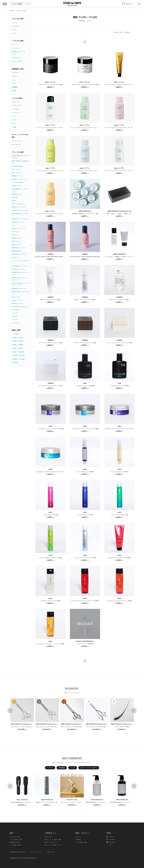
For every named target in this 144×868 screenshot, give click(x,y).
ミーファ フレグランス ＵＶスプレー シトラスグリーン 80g (54, 171)
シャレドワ (15, 320)
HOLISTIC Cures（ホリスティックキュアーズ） (20, 279)
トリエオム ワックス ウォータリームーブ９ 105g (120, 429)
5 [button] (77, 735)
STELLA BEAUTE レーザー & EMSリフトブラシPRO (29, 802)
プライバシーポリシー (36, 852)
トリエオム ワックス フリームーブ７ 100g (85, 429)
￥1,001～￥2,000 (21, 11)
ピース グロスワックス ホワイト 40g (50, 386)
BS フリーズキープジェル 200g (51, 300)
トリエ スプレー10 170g (51, 515)
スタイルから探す (18, 19)
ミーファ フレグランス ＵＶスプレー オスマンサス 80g (53, 214)
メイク (73, 768)
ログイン (78, 837)
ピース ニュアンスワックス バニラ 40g (119, 343)
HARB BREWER (16, 251)
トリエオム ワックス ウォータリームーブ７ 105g (51, 472)
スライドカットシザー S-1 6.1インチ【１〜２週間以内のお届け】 (33, 727)
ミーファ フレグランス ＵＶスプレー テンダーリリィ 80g (122, 128)
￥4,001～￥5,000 (17, 348)
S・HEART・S (16, 310)
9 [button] (83, 810)
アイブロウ (15, 109)
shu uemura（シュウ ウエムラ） (20, 210)
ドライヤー (15, 73)
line (111, 845)
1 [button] (64, 735)
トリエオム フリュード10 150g (85, 386)
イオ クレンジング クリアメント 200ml (119, 601)
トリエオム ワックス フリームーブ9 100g (50, 429)
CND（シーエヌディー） (18, 204)
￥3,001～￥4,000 (17, 345)
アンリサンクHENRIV (18, 182)
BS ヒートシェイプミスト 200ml (85, 300)
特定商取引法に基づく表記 (17, 852)
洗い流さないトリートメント (19, 53)
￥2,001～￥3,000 (17, 341)
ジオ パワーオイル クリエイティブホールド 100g (120, 85)
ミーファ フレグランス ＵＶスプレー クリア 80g (120, 171)
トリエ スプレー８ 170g (85, 515)
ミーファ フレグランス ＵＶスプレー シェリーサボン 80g (88, 171)
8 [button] (80, 810)
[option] (22, 714)
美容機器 (15, 87)
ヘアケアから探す (18, 41)
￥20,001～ (15, 363)
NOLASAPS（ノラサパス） (19, 248)
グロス (14, 123)
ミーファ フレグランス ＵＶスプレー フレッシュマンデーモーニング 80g (93, 128)
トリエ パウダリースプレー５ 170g (50, 558)
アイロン (15, 76)
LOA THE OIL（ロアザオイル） (20, 307)
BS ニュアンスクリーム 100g (119, 300)
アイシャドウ (16, 113)
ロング (14, 30)
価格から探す (16, 330)
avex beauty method (17, 166)
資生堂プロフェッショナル (19, 207)
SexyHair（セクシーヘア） (19, 228)
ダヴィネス (15, 313)
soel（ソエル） (16, 232)
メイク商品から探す (15, 845)
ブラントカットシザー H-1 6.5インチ (98, 727)
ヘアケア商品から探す (16, 839)
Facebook (111, 839)
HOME (12, 11)
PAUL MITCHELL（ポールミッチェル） (21, 273)
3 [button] (70, 735)
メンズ (14, 33)
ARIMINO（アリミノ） (18, 176)
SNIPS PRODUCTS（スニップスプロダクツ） (21, 157)
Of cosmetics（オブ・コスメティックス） (21, 190)
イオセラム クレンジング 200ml (51, 601)
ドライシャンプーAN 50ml (85, 644)
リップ (14, 120)
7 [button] (77, 810)
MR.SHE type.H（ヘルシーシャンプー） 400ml (127, 802)
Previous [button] (10, 711)
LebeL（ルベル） (16, 297)
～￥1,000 (15, 334)
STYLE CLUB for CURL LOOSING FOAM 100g (85, 257)
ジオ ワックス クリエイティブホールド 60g (85, 85)
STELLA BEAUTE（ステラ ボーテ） (20, 215)
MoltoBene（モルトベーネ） (19, 289)
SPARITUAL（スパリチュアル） (20, 219)
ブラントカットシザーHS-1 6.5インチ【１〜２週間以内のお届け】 (83, 727)
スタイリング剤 (17, 61)
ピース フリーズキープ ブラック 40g (50, 343)
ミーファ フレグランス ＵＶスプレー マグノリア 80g (52, 128)
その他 (14, 91)
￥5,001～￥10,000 (18, 352)
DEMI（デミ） (16, 235)
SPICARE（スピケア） (18, 222)
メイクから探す (17, 98)
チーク (14, 116)
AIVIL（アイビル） (17, 169)
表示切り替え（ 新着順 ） (123, 32)
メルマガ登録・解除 (81, 842)
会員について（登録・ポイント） (54, 845)
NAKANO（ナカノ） (17, 238)
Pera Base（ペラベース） (19, 269)
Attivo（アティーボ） (18, 173)
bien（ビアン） (16, 257)
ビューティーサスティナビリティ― (21, 262)
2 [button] (67, 735)
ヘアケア (50, 768)
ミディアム (15, 26)
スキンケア (15, 102)
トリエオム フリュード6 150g (119, 386)
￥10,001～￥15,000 (18, 355)
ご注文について (49, 837)
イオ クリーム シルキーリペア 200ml (119, 558)
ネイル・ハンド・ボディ (89, 768)
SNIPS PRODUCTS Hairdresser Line (20, 162)
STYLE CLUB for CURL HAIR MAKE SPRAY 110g (51, 257)
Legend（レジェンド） (18, 300)
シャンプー (15, 44)
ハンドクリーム (17, 141)
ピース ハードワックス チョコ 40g (85, 343)
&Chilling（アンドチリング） (20, 179)
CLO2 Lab (15, 197)
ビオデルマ (15, 316)
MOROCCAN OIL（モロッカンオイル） (21, 293)
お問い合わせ (51, 852)
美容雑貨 (62, 768)
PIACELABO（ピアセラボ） (19, 254)
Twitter (110, 837)
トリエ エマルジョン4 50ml (119, 472)
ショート (15, 23)
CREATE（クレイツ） (18, 194)
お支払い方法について (51, 842)
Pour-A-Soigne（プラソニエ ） (20, 266)
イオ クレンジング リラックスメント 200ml (85, 601)
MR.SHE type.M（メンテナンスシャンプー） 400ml (103, 802)
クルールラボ (15, 323)
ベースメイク (16, 105)
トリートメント (17, 48)
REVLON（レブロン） (18, 303)
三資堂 (14, 201)
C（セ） (14, 225)
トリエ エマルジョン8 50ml (85, 472)
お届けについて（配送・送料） (53, 839)
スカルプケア (16, 58)
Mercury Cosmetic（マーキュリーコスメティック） (21, 284)
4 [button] (74, 735)
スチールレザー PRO (122, 727)
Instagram (111, 842)
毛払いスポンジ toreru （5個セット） (119, 214)
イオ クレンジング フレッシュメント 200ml (50, 644)
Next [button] (134, 711)
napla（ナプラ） (16, 245)
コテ (13, 80)
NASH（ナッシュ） (17, 241)
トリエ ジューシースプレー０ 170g (85, 558)
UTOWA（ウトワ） (17, 186)
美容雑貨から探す (18, 69)
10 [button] (87, 810)
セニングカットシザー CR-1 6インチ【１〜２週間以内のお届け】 (58, 727)
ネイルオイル (16, 145)
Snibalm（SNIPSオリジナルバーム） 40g (85, 214)
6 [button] (80, 735)
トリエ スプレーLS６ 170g (119, 515)
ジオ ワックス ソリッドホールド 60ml (50, 85)
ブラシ (14, 83)
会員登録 (78, 839)
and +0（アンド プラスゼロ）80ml (47, 802)
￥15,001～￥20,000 (18, 359)
